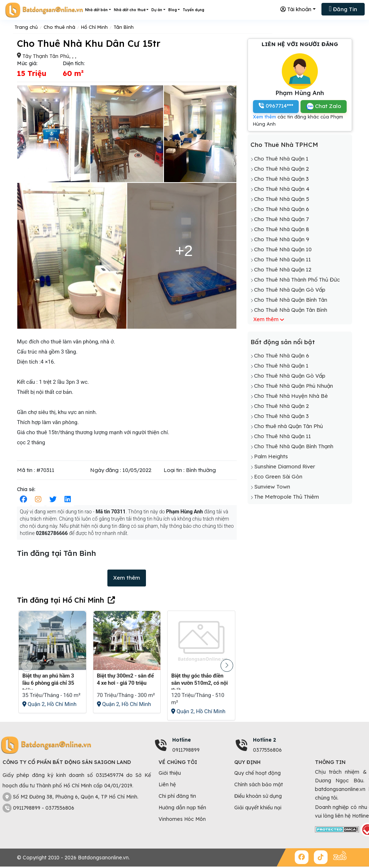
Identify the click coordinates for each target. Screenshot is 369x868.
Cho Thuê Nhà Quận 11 (283, 259)
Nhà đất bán (96, 10)
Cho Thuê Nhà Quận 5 (282, 199)
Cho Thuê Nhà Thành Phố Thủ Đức (297, 280)
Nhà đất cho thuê (130, 10)
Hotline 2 (264, 740)
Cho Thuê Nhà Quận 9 (282, 239)
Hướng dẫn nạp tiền (182, 808)
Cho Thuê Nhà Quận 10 (283, 249)
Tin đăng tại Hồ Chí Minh (61, 600)
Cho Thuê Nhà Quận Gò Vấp (290, 290)
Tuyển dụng (194, 10)
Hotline (182, 740)
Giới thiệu (170, 773)
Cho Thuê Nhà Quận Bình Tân (291, 300)
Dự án (157, 10)
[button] (227, 665)
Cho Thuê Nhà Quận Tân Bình (291, 310)
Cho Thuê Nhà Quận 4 (282, 189)
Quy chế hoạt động (257, 773)
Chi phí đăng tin (177, 796)
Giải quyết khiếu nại (258, 808)
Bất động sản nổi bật (283, 342)
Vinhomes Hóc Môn (182, 819)
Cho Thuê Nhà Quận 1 (281, 159)
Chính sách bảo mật (259, 784)
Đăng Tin (343, 9)
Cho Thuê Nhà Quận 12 (283, 269)
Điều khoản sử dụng (258, 796)
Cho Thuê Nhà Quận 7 (281, 219)
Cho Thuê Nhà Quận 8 (282, 229)
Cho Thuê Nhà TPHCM (284, 145)
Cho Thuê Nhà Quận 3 (281, 179)
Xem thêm (127, 578)
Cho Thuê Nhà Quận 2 (281, 169)
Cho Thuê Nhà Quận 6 (282, 209)
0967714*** (276, 106)
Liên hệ (167, 784)
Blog (173, 10)
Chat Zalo (324, 106)
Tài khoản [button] (296, 9)
